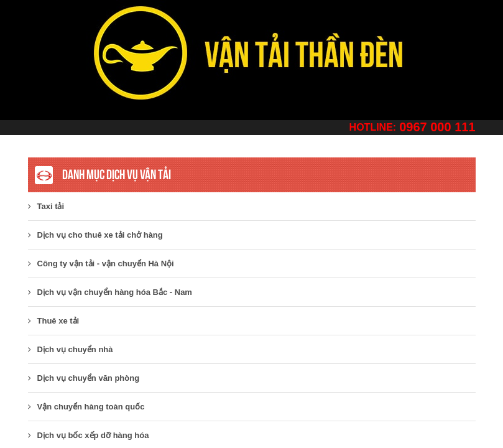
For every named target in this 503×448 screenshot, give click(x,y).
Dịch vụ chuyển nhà (71, 349)
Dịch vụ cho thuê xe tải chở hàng (95, 235)
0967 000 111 (437, 127)
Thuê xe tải (54, 321)
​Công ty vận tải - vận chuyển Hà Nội (101, 264)
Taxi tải (46, 206)
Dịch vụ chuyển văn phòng (84, 378)
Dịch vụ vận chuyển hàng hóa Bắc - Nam (110, 292)
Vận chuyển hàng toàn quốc (86, 407)
